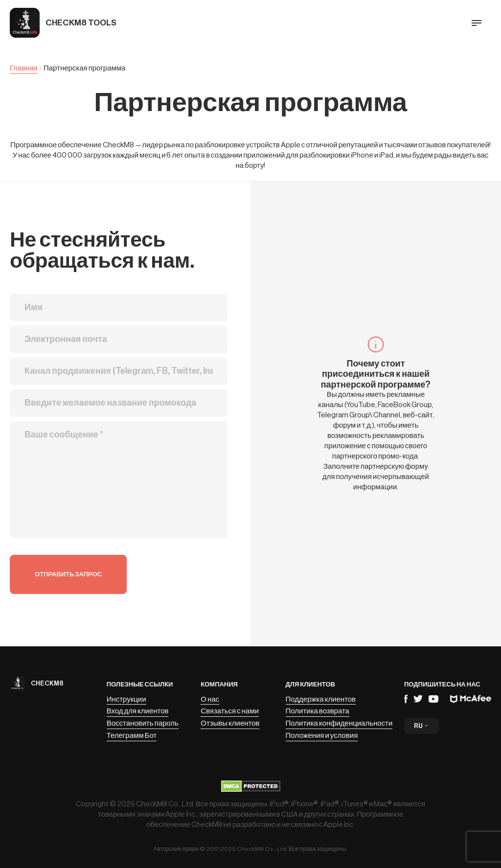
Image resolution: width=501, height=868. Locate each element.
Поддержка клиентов (321, 699)
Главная (24, 68)
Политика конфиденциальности (339, 723)
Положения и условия (322, 736)
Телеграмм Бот (132, 736)
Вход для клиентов (138, 711)
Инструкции (126, 699)
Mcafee (471, 699)
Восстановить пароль (143, 723)
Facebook (406, 699)
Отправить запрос (68, 574)
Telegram (418, 699)
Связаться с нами (230, 711)
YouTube (433, 699)
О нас (210, 699)
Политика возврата (318, 711)
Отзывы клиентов (230, 723)
